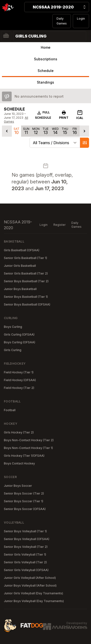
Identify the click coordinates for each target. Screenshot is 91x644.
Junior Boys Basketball (20, 289)
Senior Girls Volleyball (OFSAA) (26, 570)
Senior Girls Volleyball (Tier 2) (25, 562)
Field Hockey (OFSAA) (20, 380)
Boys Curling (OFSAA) (20, 342)
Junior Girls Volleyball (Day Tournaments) (33, 593)
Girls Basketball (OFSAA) (22, 250)
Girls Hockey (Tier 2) (19, 432)
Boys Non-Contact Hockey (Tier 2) (29, 440)
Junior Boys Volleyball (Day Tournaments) (34, 601)
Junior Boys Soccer (18, 486)
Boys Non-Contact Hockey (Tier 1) (28, 448)
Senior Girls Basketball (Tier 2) (26, 273)
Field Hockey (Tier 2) (19, 388)
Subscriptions (46, 59)
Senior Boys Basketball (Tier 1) (26, 297)
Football (10, 410)
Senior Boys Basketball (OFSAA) (27, 304)
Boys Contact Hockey (19, 463)
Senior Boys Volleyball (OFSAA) (27, 539)
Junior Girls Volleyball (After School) (30, 578)
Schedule (46, 71)
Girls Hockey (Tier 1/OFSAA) (24, 456)
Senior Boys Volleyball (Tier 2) (26, 547)
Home (46, 47)
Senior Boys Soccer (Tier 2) (24, 493)
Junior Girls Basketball (20, 266)
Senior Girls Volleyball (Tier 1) (25, 554)
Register (59, 225)
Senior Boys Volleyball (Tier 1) (25, 531)
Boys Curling (13, 327)
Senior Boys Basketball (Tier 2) (26, 281)
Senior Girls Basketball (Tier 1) (25, 258)
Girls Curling (13, 350)
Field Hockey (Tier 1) (19, 372)
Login (81, 19)
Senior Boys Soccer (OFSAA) (25, 509)
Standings (45, 82)
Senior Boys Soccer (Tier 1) (24, 501)
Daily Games (62, 21)
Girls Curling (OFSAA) (19, 334)
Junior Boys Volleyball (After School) (30, 585)
